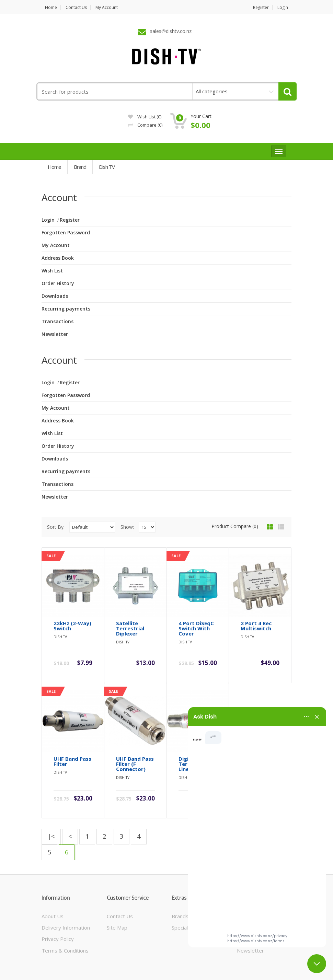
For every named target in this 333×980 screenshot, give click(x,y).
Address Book (58, 258)
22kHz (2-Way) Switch (72, 612)
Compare (145, 125)
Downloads (55, 296)
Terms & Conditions (65, 922)
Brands (180, 888)
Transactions (58, 321)
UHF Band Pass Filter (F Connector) (135, 736)
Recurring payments (66, 309)
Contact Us (120, 888)
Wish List (52, 271)
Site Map (117, 900)
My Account (107, 7)
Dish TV (107, 167)
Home (51, 7)
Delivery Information (66, 900)
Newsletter (55, 334)
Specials (181, 900)
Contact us (76, 7)
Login (283, 7)
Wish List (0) (145, 117)
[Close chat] (317, 964)
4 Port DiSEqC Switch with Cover (196, 615)
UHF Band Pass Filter (72, 733)
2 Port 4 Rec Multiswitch (256, 612)
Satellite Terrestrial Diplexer (130, 615)
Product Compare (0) (235, 526)
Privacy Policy (58, 911)
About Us (53, 888)
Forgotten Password (66, 232)
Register (261, 7)
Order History (58, 283)
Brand (80, 167)
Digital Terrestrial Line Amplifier (196, 736)
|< (51, 808)
